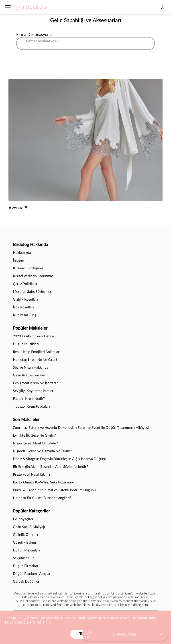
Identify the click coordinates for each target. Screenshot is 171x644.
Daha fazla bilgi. (40, 622)
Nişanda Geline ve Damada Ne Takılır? (42, 451)
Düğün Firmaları (25, 566)
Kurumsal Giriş (24, 315)
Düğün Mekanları (26, 550)
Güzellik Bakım (24, 543)
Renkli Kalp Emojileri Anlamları (37, 352)
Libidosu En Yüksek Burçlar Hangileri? (42, 498)
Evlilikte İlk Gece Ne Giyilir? (34, 436)
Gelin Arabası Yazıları (29, 375)
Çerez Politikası (25, 284)
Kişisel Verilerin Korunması (34, 276)
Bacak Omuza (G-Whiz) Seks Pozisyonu (44, 482)
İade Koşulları (23, 307)
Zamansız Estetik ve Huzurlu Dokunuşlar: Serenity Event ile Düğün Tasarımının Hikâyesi (81, 428)
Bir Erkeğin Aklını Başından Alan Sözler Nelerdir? (50, 467)
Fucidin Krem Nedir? (29, 399)
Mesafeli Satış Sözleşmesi (33, 292)
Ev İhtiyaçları (23, 519)
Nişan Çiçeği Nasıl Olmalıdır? (35, 443)
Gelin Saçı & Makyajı (29, 527)
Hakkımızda (22, 253)
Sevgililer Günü (25, 558)
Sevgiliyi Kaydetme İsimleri (34, 391)
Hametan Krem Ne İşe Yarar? (35, 360)
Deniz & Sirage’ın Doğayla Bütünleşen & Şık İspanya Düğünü (60, 459)
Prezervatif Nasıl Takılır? (32, 475)
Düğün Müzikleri (26, 344)
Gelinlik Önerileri (26, 535)
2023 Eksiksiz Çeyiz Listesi (33, 336)
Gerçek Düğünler (26, 582)
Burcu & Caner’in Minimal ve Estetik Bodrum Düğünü (54, 490)
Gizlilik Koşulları (25, 299)
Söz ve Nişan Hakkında (31, 367)
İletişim (18, 260)
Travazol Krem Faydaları (31, 407)
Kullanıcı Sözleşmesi (29, 268)
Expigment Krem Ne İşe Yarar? (36, 383)
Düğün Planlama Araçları (32, 574)
